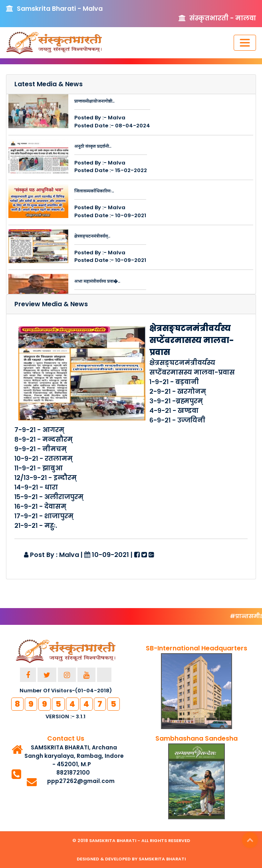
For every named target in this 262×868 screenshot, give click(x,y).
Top (250, 840)
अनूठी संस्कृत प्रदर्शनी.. (93, 147)
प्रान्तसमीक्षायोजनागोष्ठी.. (94, 102)
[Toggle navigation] (245, 43)
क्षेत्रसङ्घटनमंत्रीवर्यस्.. (92, 237)
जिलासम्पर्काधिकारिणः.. (94, 192)
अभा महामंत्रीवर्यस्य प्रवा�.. (97, 282)
